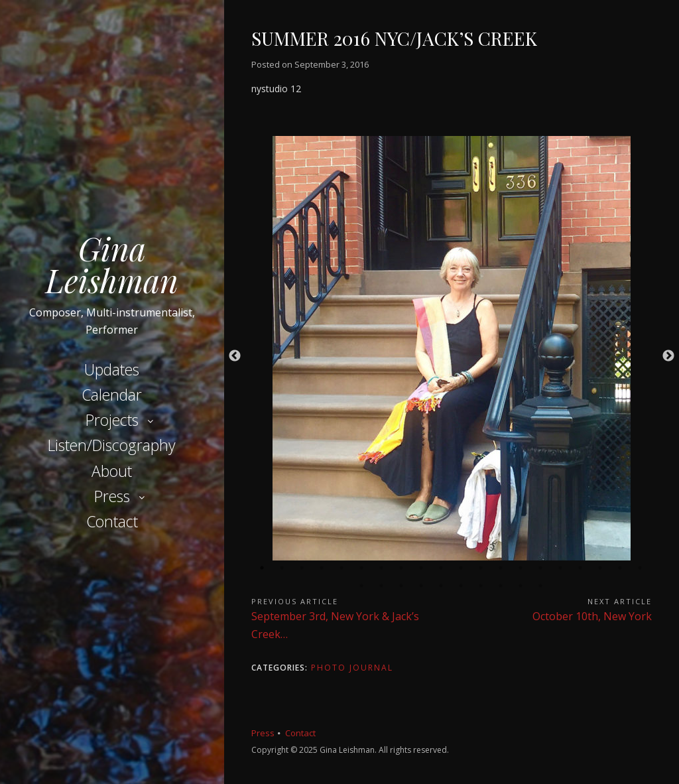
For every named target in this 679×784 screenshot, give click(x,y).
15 (541, 568)
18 (601, 568)
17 (581, 568)
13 (501, 568)
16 (561, 568)
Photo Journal (352, 668)
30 (541, 586)
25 (442, 586)
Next (668, 356)
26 (462, 586)
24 (422, 586)
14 (521, 568)
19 (621, 568)
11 (462, 568)
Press (112, 496)
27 (481, 586)
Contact (112, 521)
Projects (112, 420)
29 (521, 586)
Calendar (112, 395)
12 (481, 568)
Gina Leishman (112, 264)
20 (641, 568)
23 (402, 586)
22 (382, 586)
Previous (235, 356)
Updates (112, 369)
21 (362, 586)
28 (501, 586)
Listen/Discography (112, 445)
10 (442, 568)
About (112, 471)
